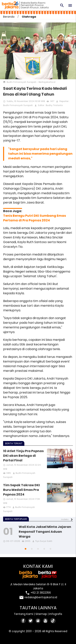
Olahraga (29, 17)
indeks (65, 519)
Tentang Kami (23, 614)
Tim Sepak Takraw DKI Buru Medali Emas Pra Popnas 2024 (22, 490)
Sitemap (41, 614)
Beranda (9, 17)
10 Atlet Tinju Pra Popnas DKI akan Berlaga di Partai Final (23, 456)
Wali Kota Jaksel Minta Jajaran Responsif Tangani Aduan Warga (45, 532)
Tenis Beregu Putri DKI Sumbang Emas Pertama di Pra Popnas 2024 (34, 218)
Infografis (56, 614)
